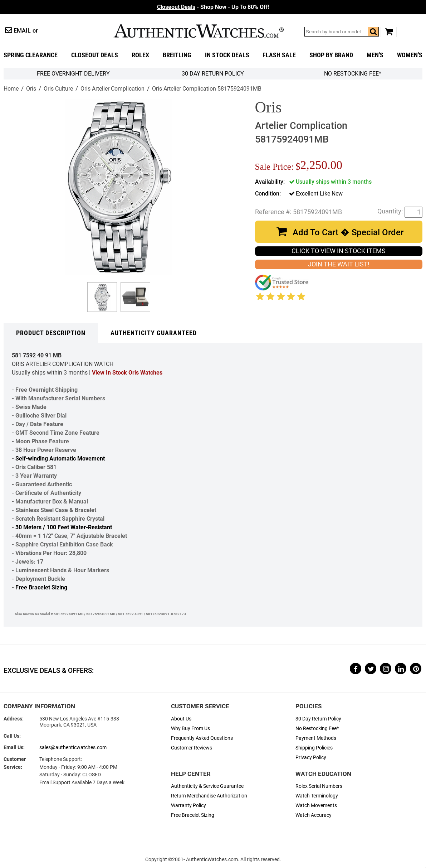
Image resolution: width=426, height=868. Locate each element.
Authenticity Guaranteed (154, 333)
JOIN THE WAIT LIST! (339, 264)
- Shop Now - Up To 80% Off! (213, 7)
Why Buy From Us (190, 729)
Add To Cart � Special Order (348, 232)
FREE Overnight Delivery (73, 74)
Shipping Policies (314, 748)
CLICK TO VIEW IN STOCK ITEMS (339, 251)
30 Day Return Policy (318, 719)
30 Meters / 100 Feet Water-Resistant (64, 527)
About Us (181, 719)
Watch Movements (316, 806)
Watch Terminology (317, 796)
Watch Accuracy (314, 815)
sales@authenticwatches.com (73, 748)
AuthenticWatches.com (199, 31)
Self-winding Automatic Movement (60, 459)
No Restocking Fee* (353, 74)
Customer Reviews (192, 748)
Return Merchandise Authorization (209, 796)
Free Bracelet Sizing (41, 587)
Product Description (51, 333)
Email (22, 31)
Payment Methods (316, 738)
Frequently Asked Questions (202, 738)
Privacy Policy (311, 758)
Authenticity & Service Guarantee (207, 786)
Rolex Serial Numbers (319, 786)
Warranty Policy (188, 806)
